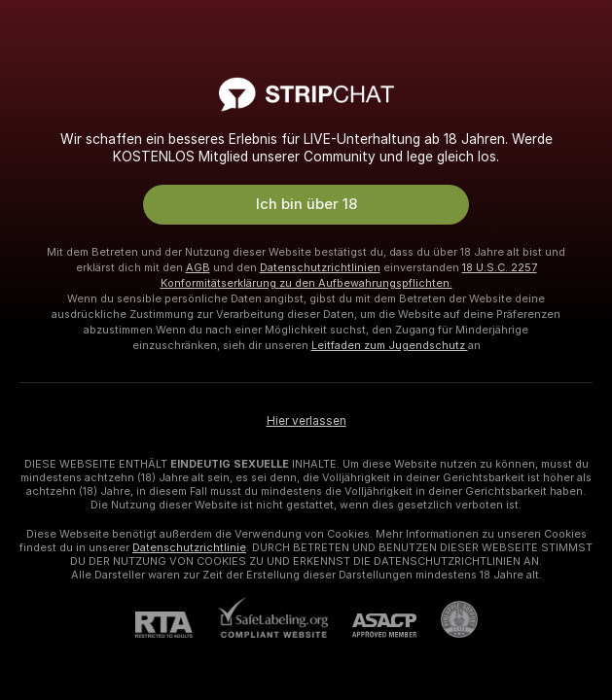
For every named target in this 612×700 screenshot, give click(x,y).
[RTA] (176, 625)
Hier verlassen (306, 421)
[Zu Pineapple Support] (447, 619)
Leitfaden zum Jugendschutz (390, 345)
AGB (198, 267)
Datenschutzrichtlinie (189, 547)
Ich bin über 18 (306, 204)
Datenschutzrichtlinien (320, 267)
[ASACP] (372, 626)
